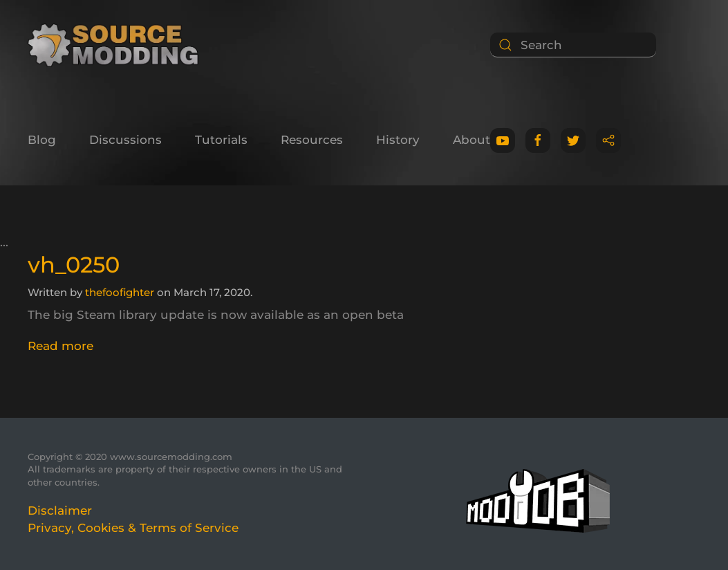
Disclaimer (60, 511)
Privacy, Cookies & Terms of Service (133, 528)
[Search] (573, 45)
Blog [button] (42, 140)
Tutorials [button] (221, 140)
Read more (60, 346)
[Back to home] (118, 45)
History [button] (398, 140)
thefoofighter (120, 292)
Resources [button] (312, 140)
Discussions (125, 140)
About (472, 140)
